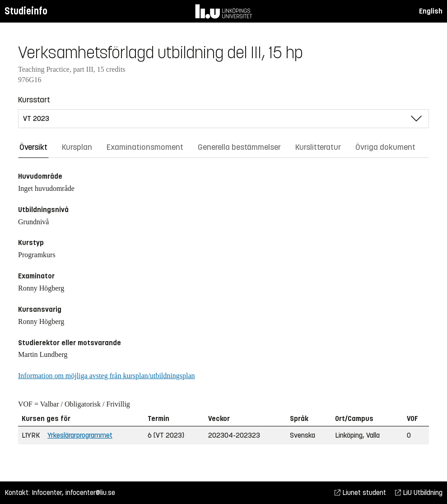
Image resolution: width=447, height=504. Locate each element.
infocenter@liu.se (90, 492)
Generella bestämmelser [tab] (239, 147)
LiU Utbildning (419, 492)
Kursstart (34, 100)
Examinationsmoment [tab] (145, 147)
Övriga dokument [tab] (385, 147)
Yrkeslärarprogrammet (80, 435)
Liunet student (360, 492)
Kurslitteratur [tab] (318, 147)
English (431, 11)
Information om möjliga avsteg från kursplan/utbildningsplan (106, 376)
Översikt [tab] (33, 147)
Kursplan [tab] (77, 147)
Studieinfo (26, 11)
